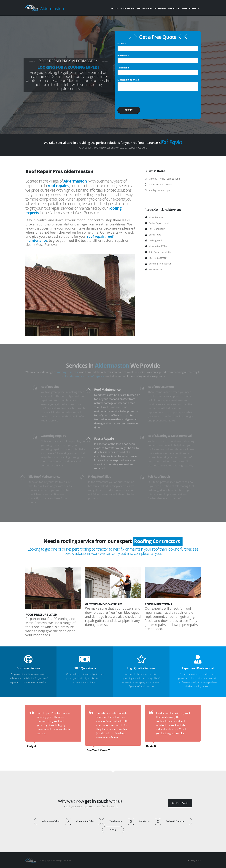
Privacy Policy (195, 860)
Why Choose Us (191, 8)
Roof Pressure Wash (41, 615)
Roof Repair (127, 8)
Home (114, 8)
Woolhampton (116, 821)
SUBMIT (129, 110)
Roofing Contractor (167, 8)
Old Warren (145, 821)
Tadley (113, 830)
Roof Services (145, 8)
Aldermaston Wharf (51, 821)
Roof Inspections (158, 604)
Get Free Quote (180, 803)
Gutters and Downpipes (104, 604)
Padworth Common (175, 821)
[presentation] (141, 100)
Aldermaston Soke (85, 821)
